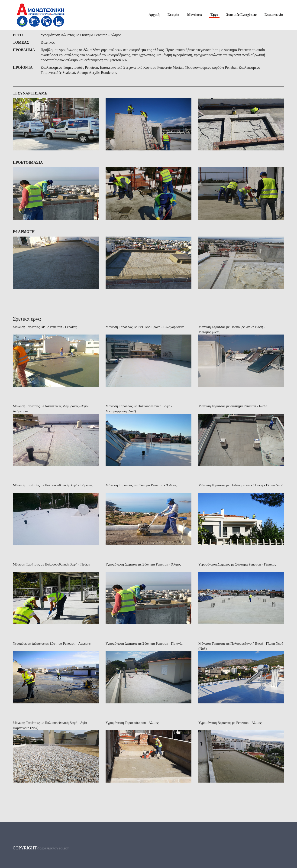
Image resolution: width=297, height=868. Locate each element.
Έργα (214, 15)
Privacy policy (58, 857)
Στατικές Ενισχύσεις (241, 15)
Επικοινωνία (274, 15)
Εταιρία (173, 15)
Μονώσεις (195, 15)
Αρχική (154, 15)
